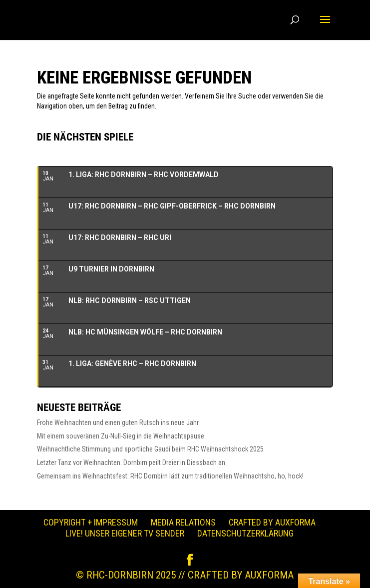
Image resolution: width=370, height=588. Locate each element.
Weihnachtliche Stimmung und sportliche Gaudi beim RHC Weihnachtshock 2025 (150, 449)
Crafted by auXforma (272, 522)
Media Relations (183, 522)
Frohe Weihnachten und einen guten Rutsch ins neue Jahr (118, 422)
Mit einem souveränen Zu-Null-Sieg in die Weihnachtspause (121, 436)
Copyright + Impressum (91, 522)
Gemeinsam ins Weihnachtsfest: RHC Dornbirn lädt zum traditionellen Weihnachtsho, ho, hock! (170, 476)
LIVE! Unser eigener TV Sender (125, 533)
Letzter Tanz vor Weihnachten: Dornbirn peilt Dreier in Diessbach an (131, 462)
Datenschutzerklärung (245, 533)
